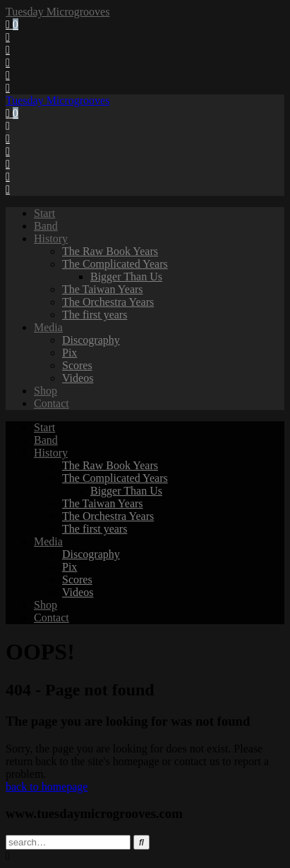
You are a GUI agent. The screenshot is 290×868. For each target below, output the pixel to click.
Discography (91, 340)
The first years (95, 315)
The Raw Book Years (110, 251)
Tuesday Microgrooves (58, 12)
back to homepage (47, 787)
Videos (78, 378)
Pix (70, 353)
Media (48, 327)
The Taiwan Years (103, 289)
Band (46, 226)
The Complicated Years (115, 264)
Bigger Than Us (126, 277)
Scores (77, 365)
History (51, 238)
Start (44, 213)
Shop (46, 391)
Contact (52, 403)
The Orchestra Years (108, 302)
